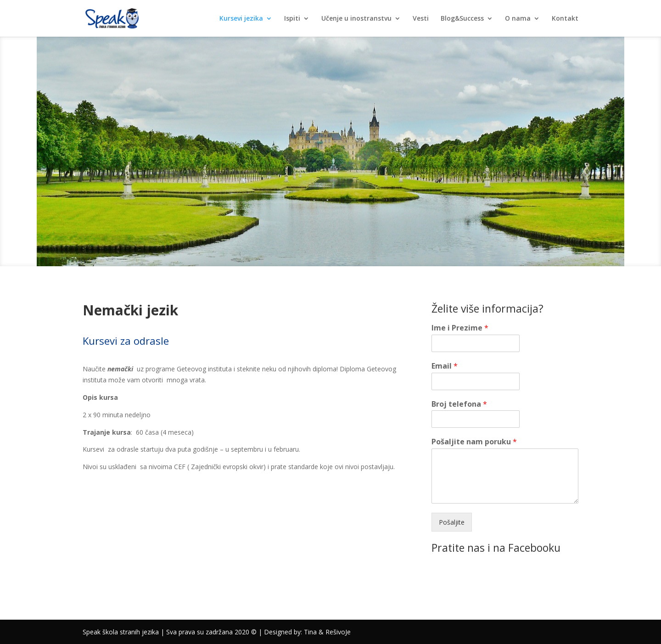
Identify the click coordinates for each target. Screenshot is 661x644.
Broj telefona (459, 404)
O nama (518, 19)
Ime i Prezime (460, 328)
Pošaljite (452, 522)
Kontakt (565, 19)
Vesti (421, 19)
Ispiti (292, 19)
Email (445, 366)
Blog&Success (462, 19)
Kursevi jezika (241, 19)
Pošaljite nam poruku (474, 442)
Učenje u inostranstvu (356, 19)
